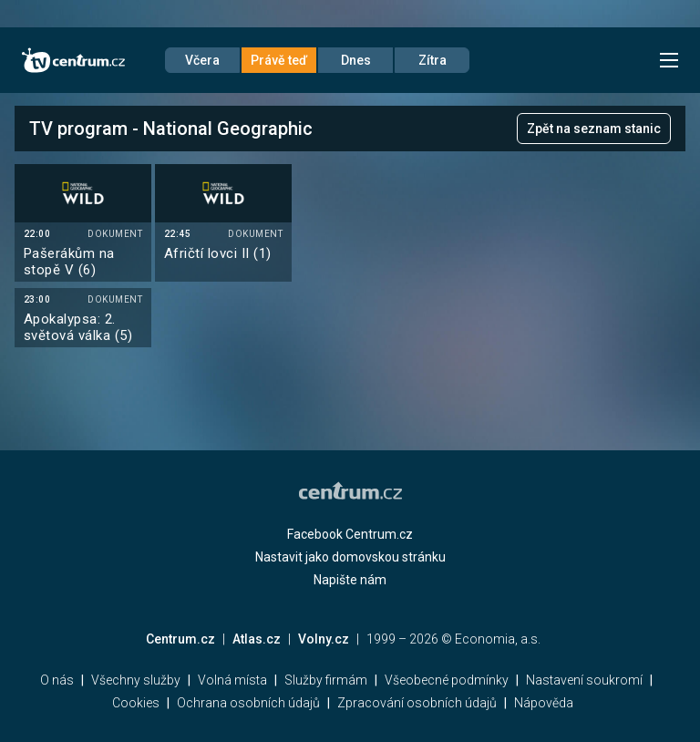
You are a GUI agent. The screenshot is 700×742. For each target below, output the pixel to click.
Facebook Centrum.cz (350, 534)
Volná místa (232, 680)
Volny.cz (324, 639)
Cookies (136, 703)
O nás (57, 680)
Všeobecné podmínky (447, 680)
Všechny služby (136, 680)
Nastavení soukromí (584, 680)
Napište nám (350, 580)
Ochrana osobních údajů (248, 703)
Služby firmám (326, 680)
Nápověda (544, 703)
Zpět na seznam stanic (594, 129)
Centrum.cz (180, 639)
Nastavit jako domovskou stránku (350, 557)
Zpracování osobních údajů (417, 703)
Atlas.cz (257, 639)
